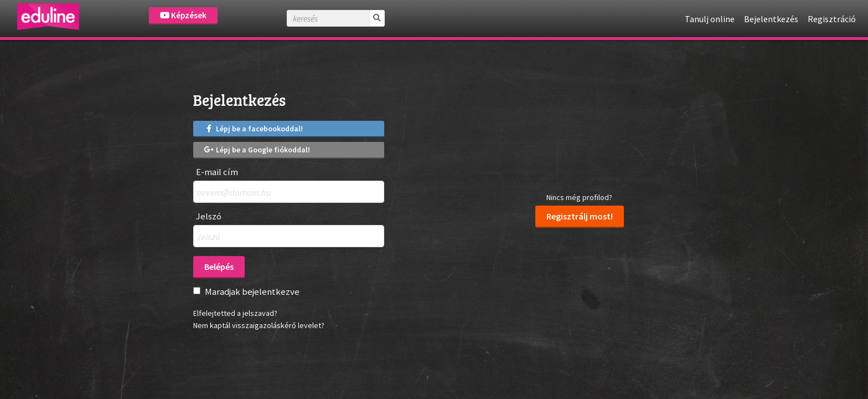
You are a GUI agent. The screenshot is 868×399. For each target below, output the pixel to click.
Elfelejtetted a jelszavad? (235, 313)
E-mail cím (217, 172)
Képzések (183, 15)
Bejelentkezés (771, 19)
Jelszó (209, 216)
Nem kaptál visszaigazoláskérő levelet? (259, 325)
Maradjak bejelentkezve (252, 291)
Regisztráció (832, 19)
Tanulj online (710, 19)
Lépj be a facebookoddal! (254, 129)
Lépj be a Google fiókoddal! (257, 150)
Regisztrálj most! (580, 216)
